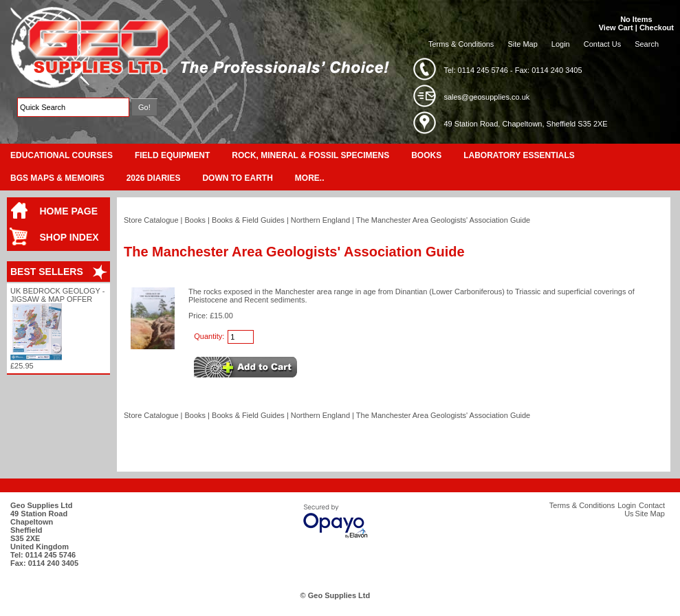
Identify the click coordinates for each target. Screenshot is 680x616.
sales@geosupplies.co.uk (486, 97)
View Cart (616, 27)
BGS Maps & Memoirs (57, 178)
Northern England (320, 220)
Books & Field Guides (248, 220)
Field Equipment (172, 155)
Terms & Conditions (461, 44)
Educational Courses (62, 155)
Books (426, 155)
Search (647, 44)
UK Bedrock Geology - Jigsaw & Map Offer (57, 295)
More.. (310, 178)
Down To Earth (237, 178)
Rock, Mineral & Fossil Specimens (310, 155)
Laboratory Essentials (519, 155)
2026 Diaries (154, 178)
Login (561, 44)
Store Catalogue (151, 220)
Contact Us (602, 44)
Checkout (657, 27)
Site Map (522, 44)
